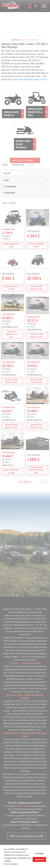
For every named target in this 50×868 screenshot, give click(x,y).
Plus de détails (11, 864)
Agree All (39, 859)
